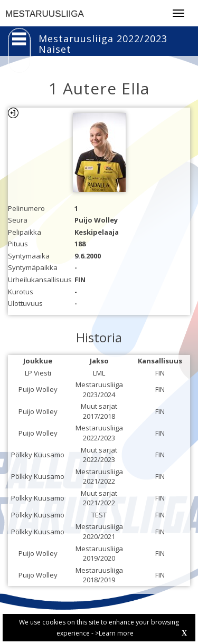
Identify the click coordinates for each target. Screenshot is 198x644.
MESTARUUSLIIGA (45, 14)
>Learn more (114, 633)
